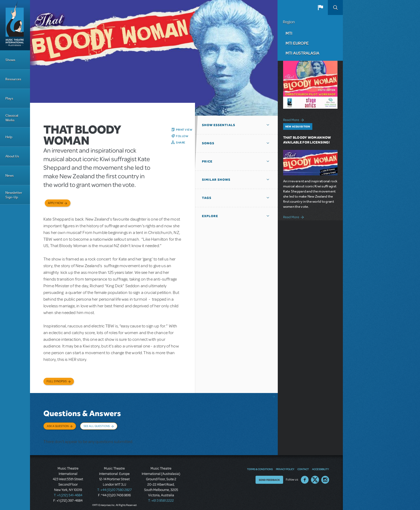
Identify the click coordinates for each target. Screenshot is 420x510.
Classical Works (12, 118)
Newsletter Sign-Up (14, 195)
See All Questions (97, 426)
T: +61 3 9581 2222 (161, 497)
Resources (13, 79)
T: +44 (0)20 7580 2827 (115, 486)
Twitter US (315, 476)
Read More (294, 119)
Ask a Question (58, 426)
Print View (184, 130)
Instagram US (325, 476)
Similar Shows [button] (216, 180)
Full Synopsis (57, 381)
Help (9, 137)
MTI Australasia (302, 53)
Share (181, 142)
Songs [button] (208, 143)
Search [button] (335, 7)
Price (207, 161)
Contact (303, 465)
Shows (10, 60)
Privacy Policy (285, 465)
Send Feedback (269, 476)
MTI (289, 33)
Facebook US (305, 476)
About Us (12, 156)
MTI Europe (297, 43)
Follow (182, 136)
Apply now (56, 203)
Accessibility (320, 465)
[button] (320, 7)
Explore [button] (210, 216)
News (10, 175)
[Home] (15, 25)
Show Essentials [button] (219, 125)
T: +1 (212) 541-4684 (68, 491)
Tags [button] (207, 198)
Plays (9, 98)
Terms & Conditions (260, 465)
